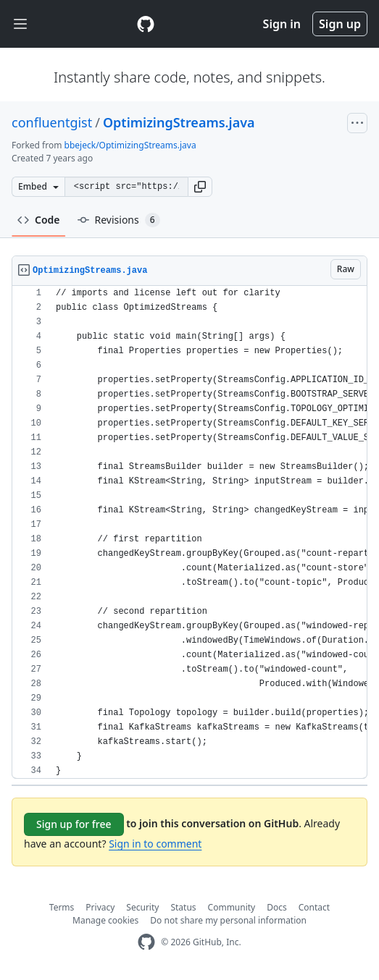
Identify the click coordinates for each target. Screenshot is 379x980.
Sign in (282, 24)
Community (232, 907)
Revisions (119, 220)
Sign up (340, 24)
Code (39, 220)
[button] (200, 187)
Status (183, 907)
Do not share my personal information (228, 920)
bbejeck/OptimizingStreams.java (130, 145)
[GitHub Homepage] (146, 942)
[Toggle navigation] (20, 24)
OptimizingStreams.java (179, 122)
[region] (189, 532)
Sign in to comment (155, 844)
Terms (62, 907)
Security (142, 907)
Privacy (100, 907)
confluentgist (52, 122)
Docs (277, 907)
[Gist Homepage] (146, 24)
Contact (314, 907)
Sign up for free (74, 824)
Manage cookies (105, 920)
